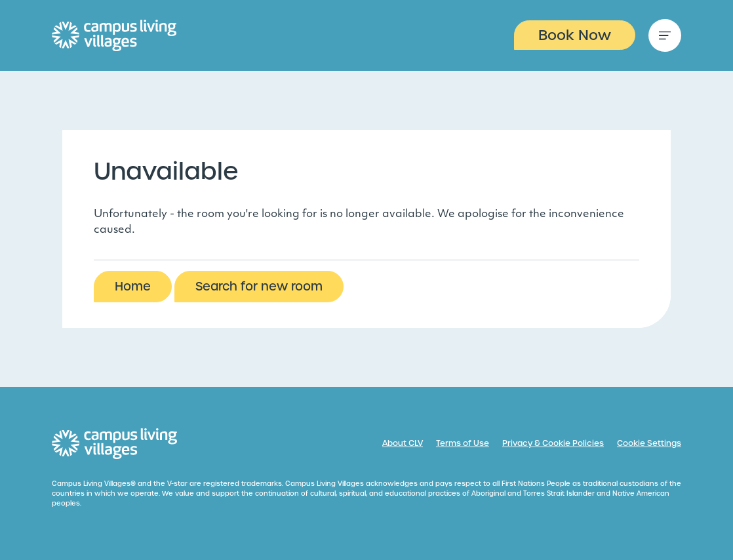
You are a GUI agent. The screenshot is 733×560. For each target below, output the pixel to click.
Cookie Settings (649, 443)
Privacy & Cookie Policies (553, 443)
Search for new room (259, 286)
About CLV (403, 443)
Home (133, 286)
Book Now (575, 35)
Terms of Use (463, 443)
